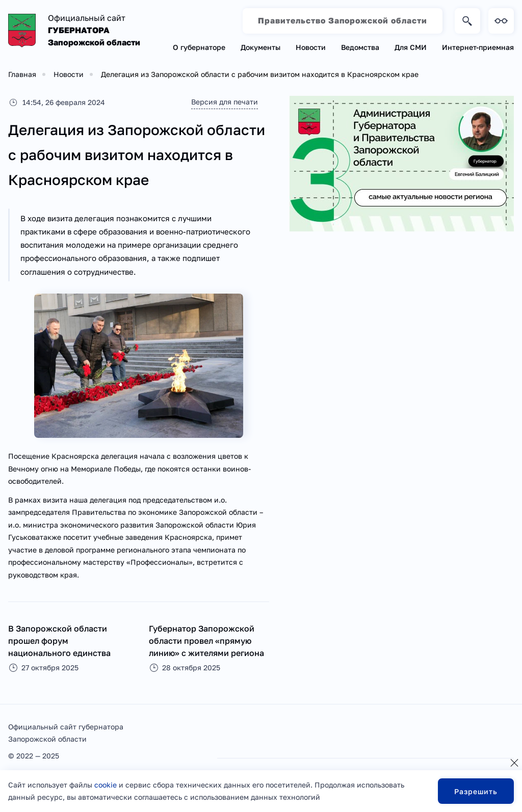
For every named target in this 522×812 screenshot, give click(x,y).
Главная (22, 74)
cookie (106, 785)
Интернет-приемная (478, 47)
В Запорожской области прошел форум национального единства (59, 641)
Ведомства (360, 47)
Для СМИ (411, 47)
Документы (260, 47)
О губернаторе (199, 47)
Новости (311, 47)
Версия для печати (224, 102)
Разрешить (476, 791)
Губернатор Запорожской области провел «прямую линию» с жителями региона (206, 641)
